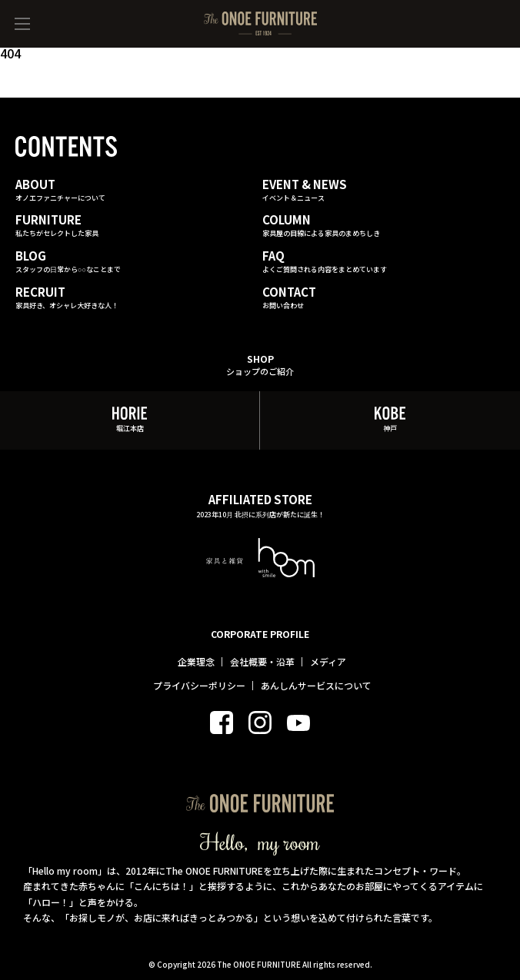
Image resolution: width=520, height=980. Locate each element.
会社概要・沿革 (262, 662)
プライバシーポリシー (199, 686)
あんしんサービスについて (316, 686)
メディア (328, 662)
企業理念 (196, 662)
